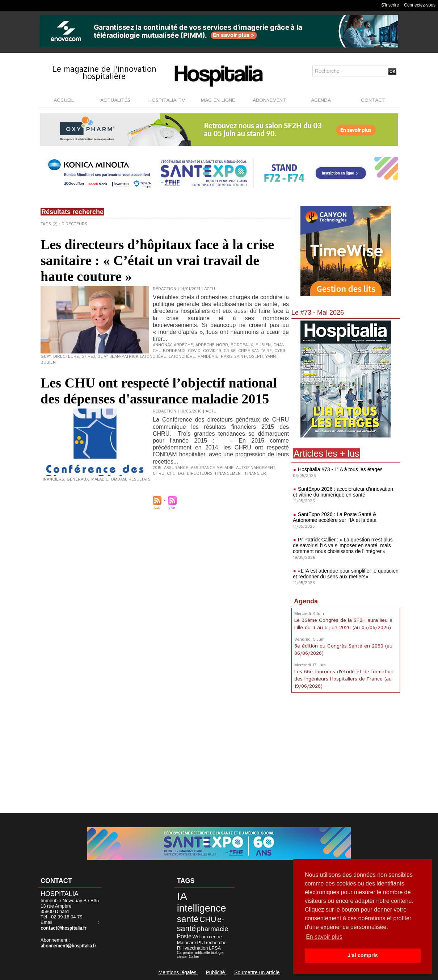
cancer (182, 957)
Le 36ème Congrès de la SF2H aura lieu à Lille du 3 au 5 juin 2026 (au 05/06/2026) (343, 624)
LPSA (215, 948)
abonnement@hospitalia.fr (68, 946)
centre (215, 937)
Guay (102, 357)
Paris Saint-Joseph (242, 357)
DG (181, 474)
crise (230, 351)
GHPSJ (88, 357)
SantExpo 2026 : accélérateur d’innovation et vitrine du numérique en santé (343, 492)
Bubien (263, 345)
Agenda (306, 601)
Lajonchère (182, 357)
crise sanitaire (255, 351)
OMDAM (118, 479)
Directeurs (66, 357)
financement (229, 474)
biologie (217, 953)
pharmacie (213, 929)
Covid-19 (212, 351)
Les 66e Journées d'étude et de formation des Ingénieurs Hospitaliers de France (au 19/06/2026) (344, 679)
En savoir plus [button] (324, 937)
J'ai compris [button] (363, 955)
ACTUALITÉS (115, 100)
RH (180, 948)
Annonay (162, 345)
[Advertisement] (346, 754)
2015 (157, 468)
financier (256, 474)
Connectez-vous (420, 5)
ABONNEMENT (269, 100)
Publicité (216, 972)
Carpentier (186, 953)
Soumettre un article (257, 972)
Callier (194, 957)
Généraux (78, 479)
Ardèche (183, 345)
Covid (194, 351)
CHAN (279, 345)
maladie (100, 479)
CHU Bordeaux (169, 351)
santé (188, 919)
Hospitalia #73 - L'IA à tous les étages (340, 469)
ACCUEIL (64, 100)
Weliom (200, 937)
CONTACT (373, 100)
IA (182, 896)
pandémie (208, 357)
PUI (201, 943)
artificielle (202, 953)
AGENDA (321, 100)
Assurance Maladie (212, 468)
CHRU (159, 474)
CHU (171, 474)
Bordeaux (242, 345)
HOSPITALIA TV (167, 100)
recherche (216, 943)
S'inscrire (390, 5)
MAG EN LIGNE (218, 100)
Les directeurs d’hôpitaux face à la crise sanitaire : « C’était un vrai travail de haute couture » (157, 260)
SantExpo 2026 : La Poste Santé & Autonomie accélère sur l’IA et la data (335, 517)
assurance (176, 468)
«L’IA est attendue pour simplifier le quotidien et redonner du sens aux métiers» (346, 574)
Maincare (187, 943)
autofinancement (255, 468)
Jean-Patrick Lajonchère (138, 357)
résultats (140, 479)
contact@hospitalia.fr (64, 928)
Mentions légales (178, 972)
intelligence (202, 908)
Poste (184, 936)
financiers (52, 479)
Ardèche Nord (212, 345)
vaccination (196, 948)
